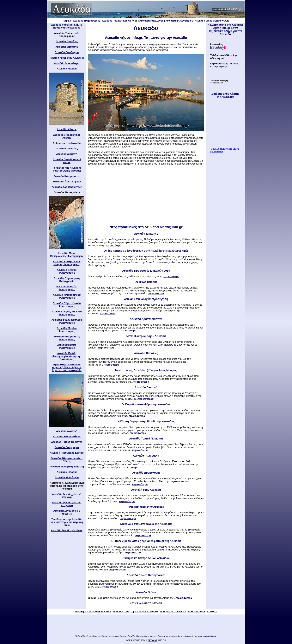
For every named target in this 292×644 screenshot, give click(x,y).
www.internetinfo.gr (207, 636)
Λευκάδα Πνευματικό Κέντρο (67, 453)
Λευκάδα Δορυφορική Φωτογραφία (67, 280)
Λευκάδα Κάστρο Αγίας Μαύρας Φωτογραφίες (67, 263)
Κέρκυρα (216, 64)
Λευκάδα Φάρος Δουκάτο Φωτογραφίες (67, 313)
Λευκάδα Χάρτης (67, 129)
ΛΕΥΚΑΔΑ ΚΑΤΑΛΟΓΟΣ (146, 612)
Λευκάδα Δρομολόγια (67, 63)
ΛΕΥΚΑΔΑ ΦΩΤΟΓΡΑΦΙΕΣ (173, 612)
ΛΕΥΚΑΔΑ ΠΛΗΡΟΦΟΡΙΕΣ (98, 612)
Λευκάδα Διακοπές (67, 149)
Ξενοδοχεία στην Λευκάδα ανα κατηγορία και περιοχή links (67, 522)
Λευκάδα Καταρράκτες (67, 176)
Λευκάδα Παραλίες (67, 41)
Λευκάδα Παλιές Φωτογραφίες (67, 346)
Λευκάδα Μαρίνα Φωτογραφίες (67, 330)
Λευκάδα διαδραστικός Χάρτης (67, 136)
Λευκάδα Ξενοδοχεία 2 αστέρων (67, 512)
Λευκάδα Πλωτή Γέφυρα (67, 182)
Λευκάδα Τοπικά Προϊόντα (67, 442)
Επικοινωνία (222, 21)
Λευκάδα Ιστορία (67, 472)
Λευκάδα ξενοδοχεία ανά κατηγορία (67, 504)
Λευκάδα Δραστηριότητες (67, 187)
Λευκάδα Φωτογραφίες (179, 21)
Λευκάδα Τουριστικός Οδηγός (120, 21)
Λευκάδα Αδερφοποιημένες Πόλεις (67, 460)
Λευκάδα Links (204, 21)
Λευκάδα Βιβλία (146, 592)
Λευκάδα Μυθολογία (67, 477)
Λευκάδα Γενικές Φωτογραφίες (67, 271)
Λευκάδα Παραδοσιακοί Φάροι (67, 161)
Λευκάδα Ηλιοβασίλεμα (67, 436)
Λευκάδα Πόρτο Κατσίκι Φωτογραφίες (67, 305)
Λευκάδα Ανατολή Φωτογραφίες (67, 288)
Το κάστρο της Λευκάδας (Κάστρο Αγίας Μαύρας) (67, 169)
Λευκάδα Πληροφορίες (87, 21)
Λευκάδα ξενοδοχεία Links (67, 530)
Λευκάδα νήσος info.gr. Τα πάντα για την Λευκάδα (67, 26)
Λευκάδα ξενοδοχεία (67, 52)
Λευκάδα (72, 9)
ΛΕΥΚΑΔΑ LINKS (197, 612)
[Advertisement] (146, 196)
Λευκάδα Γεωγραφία (67, 447)
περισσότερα (114, 245)
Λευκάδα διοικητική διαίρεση (67, 467)
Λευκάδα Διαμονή (67, 154)
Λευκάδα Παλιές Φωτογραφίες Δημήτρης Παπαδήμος (67, 356)
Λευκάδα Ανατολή (67, 431)
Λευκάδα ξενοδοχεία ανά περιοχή (67, 496)
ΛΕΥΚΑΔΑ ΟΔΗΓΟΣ (123, 612)
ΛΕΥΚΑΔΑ (152, 640)
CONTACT (212, 612)
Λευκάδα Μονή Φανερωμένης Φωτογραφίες (67, 255)
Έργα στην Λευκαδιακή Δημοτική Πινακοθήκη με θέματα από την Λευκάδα (67, 367)
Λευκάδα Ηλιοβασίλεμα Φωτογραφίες (67, 296)
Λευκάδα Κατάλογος (151, 21)
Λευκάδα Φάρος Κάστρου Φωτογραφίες (67, 321)
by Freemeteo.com (219, 82)
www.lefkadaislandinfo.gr (227, 9)
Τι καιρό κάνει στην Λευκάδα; (67, 58)
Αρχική (67, 21)
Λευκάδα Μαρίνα (67, 69)
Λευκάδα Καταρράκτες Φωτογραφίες (67, 338)
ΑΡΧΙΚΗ (79, 612)
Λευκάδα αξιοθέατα (67, 47)
